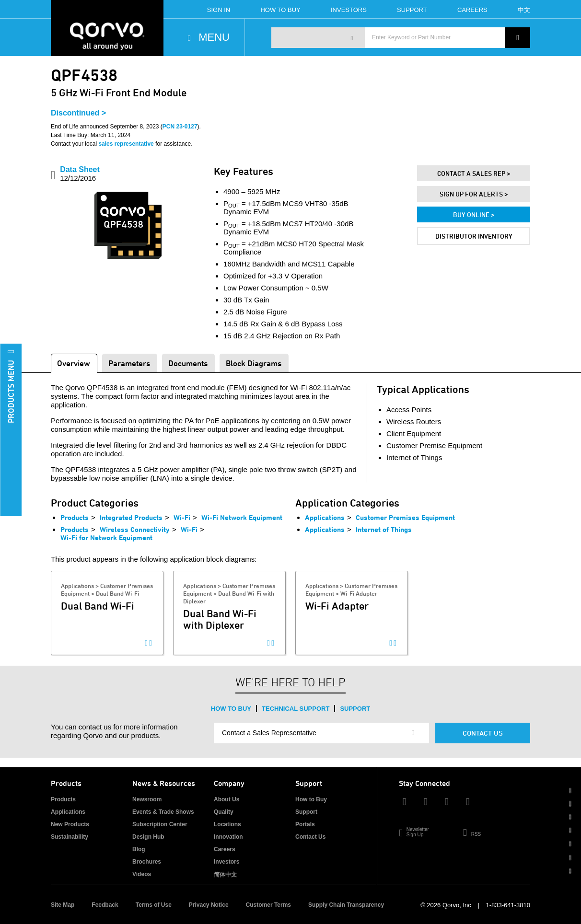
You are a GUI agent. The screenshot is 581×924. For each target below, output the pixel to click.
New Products (70, 824)
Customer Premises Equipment (405, 517)
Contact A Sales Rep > (474, 173)
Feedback (105, 905)
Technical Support (296, 709)
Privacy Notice (209, 905)
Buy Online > (474, 214)
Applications (325, 517)
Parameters (129, 363)
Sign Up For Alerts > (474, 194)
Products (75, 517)
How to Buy (231, 709)
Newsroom (147, 799)
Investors (349, 10)
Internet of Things (384, 529)
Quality (224, 812)
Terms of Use (154, 905)
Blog (139, 849)
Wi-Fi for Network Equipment (106, 537)
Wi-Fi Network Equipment (242, 517)
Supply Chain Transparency (346, 905)
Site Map (63, 905)
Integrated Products (131, 517)
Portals (305, 824)
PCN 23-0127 (180, 127)
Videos (142, 874)
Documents (188, 363)
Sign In (219, 10)
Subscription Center (160, 824)
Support (412, 10)
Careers (472, 10)
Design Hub (148, 837)
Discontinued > (78, 113)
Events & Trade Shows (163, 812)
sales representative (126, 144)
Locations (227, 824)
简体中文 (225, 875)
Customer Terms (268, 905)
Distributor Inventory (474, 236)
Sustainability (70, 837)
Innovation (228, 837)
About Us (227, 799)
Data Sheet (80, 174)
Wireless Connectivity (135, 529)
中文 (524, 10)
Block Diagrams (254, 363)
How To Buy (280, 10)
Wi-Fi (182, 517)
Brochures (147, 862)
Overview (74, 363)
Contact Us (483, 733)
